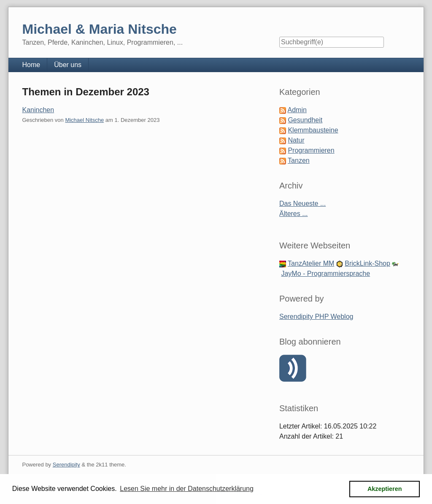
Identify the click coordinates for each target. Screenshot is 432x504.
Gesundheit (305, 120)
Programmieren (311, 150)
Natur (296, 140)
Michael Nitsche (84, 120)
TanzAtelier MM (311, 263)
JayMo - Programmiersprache (325, 274)
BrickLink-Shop (367, 263)
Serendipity (66, 465)
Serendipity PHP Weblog (316, 317)
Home (31, 65)
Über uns (68, 65)
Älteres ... (294, 214)
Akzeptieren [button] (385, 489)
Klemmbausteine (313, 130)
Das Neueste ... (302, 203)
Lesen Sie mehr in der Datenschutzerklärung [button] (187, 489)
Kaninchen (38, 110)
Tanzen (299, 160)
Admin (297, 110)
